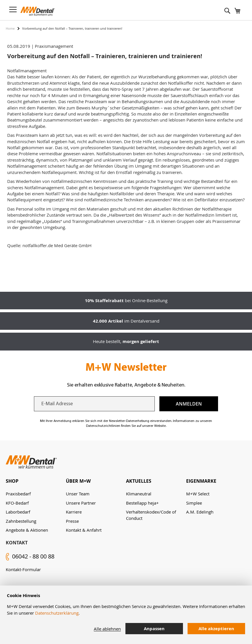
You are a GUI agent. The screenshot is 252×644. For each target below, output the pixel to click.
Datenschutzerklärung (57, 613)
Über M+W (78, 481)
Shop (12, 481)
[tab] (36, 481)
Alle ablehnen (107, 629)
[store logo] (38, 11)
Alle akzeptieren (216, 629)
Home (10, 28)
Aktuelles (139, 481)
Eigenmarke (201, 481)
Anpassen (154, 629)
